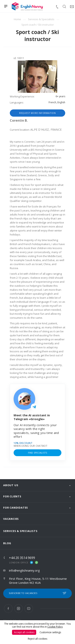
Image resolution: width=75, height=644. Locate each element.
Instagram (18, 608)
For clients (12, 496)
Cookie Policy (55, 627)
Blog (7, 543)
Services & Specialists (20, 531)
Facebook (8, 608)
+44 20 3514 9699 (22, 558)
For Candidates (16, 508)
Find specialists (38, 453)
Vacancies (11, 519)
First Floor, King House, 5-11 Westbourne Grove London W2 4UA (38, 581)
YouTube (29, 608)
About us (11, 485)
